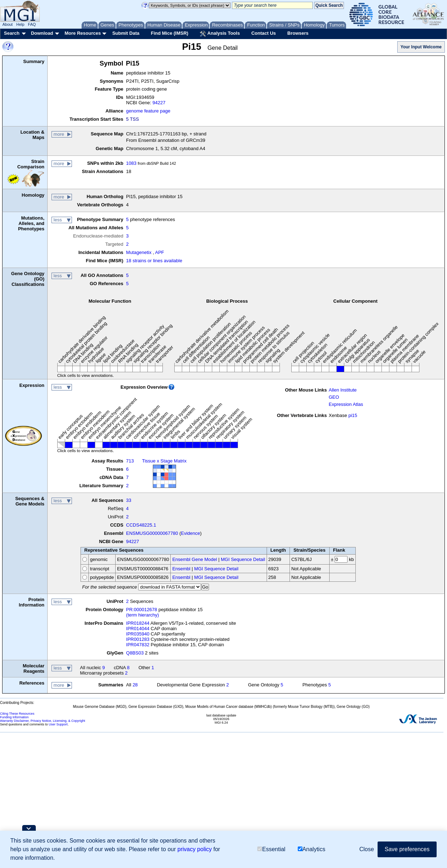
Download (42, 33)
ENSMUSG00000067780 (152, 533)
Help (20, 24)
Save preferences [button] (407, 849)
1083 (131, 163)
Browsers (298, 33)
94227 (159, 103)
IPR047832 (138, 645)
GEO (334, 397)
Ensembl (181, 569)
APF (159, 252)
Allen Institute (342, 390)
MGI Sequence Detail (243, 559)
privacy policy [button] (195, 849)
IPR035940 (138, 634)
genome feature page (148, 111)
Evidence (191, 533)
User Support (58, 724)
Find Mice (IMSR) (169, 33)
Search (12, 33)
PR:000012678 (142, 610)
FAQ (32, 24)
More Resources (82, 33)
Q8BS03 (135, 653)
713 (130, 461)
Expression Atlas (346, 404)
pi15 (353, 415)
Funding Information (14, 717)
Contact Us (264, 33)
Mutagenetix (139, 252)
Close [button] (367, 849)
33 (128, 500)
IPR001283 (138, 639)
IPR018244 (138, 623)
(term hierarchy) (142, 615)
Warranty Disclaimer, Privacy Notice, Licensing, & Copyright (43, 721)
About (8, 24)
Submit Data (126, 33)
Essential (271, 849)
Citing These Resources (17, 714)
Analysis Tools (220, 34)
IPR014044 (138, 629)
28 (135, 685)
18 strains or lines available (154, 261)
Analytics (312, 849)
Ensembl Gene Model (195, 559)
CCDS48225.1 (141, 525)
